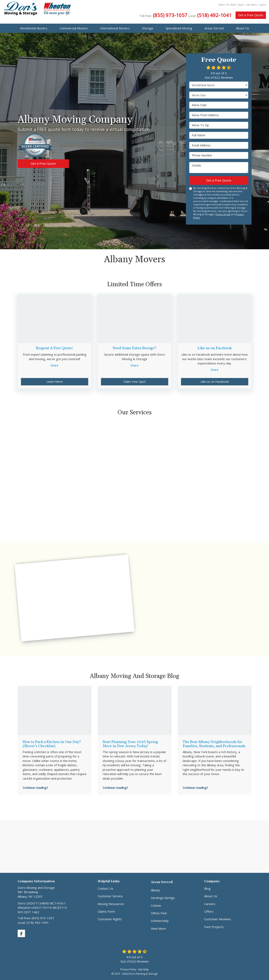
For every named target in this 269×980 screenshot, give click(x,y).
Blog (207, 888)
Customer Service (110, 896)
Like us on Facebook (215, 381)
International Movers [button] (115, 28)
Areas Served (162, 882)
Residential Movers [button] (34, 28)
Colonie (156, 905)
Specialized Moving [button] (179, 28)
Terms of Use (223, 214)
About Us (211, 896)
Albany (155, 890)
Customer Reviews (218, 919)
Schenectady (160, 921)
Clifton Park (159, 913)
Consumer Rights (110, 919)
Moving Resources (111, 904)
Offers (209, 911)
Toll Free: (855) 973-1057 (36, 918)
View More (158, 928)
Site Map (143, 969)
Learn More (55, 381)
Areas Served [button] (214, 28)
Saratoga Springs (163, 898)
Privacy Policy (128, 969)
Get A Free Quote (43, 163)
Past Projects (214, 927)
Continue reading (35, 788)
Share (54, 365)
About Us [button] (243, 28)
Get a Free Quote (251, 15)
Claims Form (106, 911)
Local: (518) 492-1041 (33, 923)
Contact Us (105, 888)
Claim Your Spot (135, 381)
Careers (210, 904)
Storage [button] (148, 28)
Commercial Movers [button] (74, 28)
